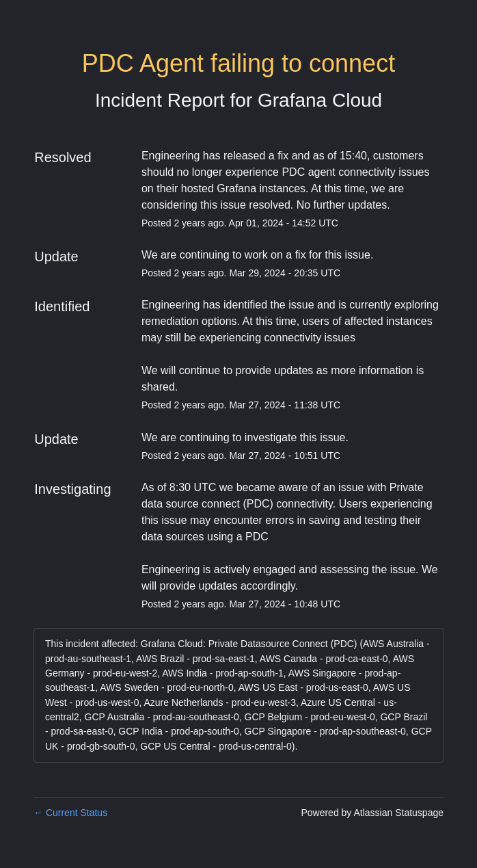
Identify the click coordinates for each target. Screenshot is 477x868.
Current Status (70, 813)
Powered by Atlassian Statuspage (372, 813)
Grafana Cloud (320, 100)
